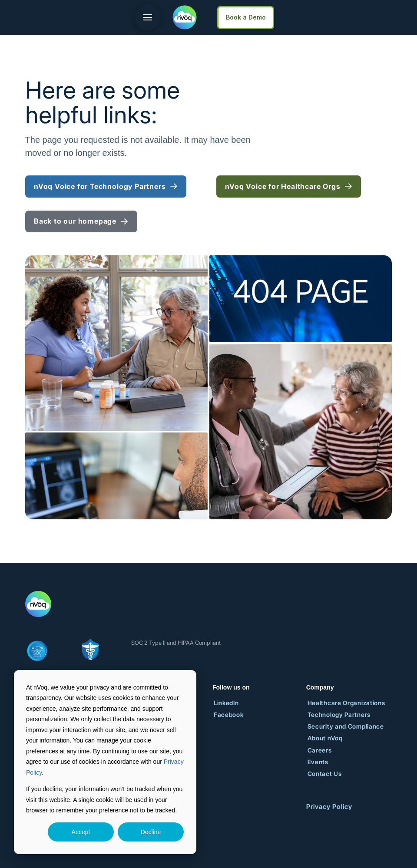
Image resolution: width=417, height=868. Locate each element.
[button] (148, 17)
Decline (151, 832)
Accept (81, 832)
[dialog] (105, 762)
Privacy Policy (329, 807)
